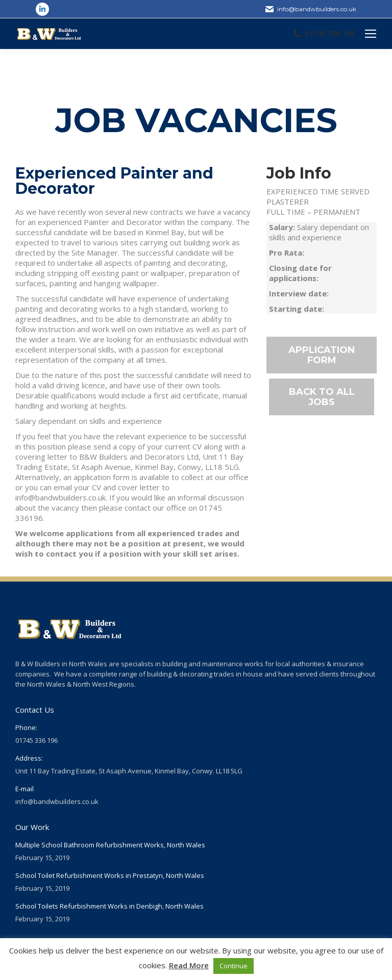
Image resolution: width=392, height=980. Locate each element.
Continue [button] (234, 966)
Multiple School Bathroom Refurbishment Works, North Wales (110, 845)
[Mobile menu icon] (371, 34)
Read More (189, 965)
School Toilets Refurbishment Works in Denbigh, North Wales (109, 906)
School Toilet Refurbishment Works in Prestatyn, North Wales (110, 875)
